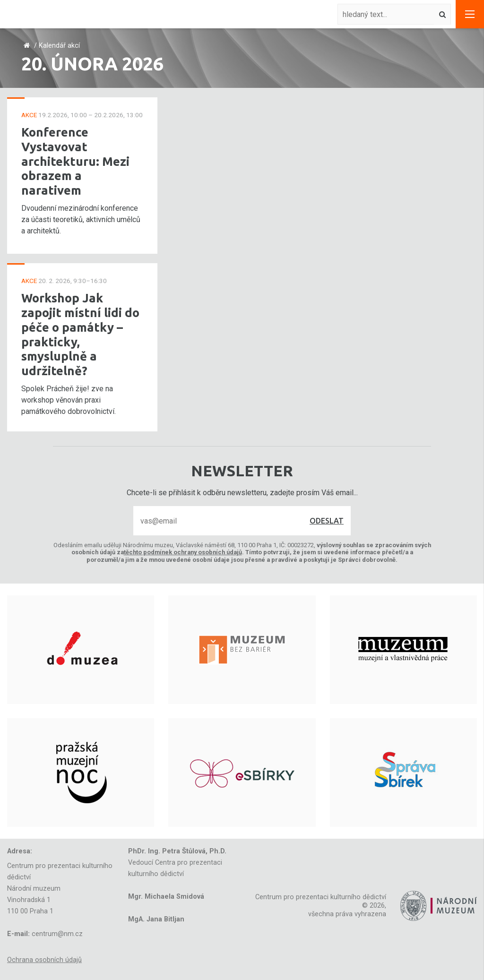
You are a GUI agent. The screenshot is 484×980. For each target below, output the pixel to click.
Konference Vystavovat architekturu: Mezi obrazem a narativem (75, 161)
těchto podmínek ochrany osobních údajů (183, 552)
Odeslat (327, 521)
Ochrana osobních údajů (44, 960)
